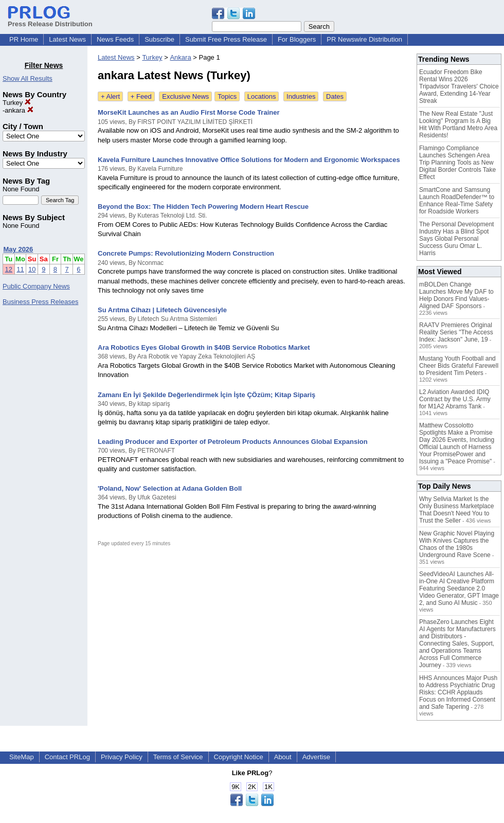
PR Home (24, 39)
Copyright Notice (239, 757)
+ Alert (110, 96)
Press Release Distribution (50, 20)
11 (20, 269)
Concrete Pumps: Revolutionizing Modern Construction (186, 253)
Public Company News (36, 286)
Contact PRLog (67, 757)
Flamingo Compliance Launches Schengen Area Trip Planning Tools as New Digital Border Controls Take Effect (457, 163)
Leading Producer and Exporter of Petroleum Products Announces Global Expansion (233, 442)
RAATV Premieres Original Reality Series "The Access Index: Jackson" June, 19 (456, 332)
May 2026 (19, 249)
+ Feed (141, 96)
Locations (262, 96)
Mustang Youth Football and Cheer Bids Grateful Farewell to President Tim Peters (459, 366)
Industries (301, 96)
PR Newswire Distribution (364, 39)
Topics (227, 96)
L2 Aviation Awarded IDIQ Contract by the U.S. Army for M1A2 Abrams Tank (455, 399)
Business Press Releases (40, 302)
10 (32, 269)
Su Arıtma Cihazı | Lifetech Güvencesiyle (162, 310)
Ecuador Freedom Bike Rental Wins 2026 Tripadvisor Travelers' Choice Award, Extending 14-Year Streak (459, 86)
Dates (335, 96)
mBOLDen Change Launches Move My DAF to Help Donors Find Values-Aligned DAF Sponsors (456, 295)
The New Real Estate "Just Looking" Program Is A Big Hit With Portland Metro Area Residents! (458, 124)
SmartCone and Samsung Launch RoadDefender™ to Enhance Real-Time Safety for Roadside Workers (457, 201)
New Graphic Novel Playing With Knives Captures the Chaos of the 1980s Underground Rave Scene (457, 544)
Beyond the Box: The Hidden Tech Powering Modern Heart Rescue (203, 207)
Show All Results (28, 78)
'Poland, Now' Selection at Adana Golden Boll (170, 488)
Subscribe (159, 39)
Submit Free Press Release (226, 39)
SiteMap (22, 757)
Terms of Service (178, 757)
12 (9, 269)
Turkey (17, 103)
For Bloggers (297, 39)
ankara (19, 110)
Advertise (316, 757)
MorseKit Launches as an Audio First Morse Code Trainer (188, 112)
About (283, 757)
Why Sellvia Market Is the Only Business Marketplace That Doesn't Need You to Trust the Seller (456, 510)
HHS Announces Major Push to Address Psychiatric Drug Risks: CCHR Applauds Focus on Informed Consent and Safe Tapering (458, 692)
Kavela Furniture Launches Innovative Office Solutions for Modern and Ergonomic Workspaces (249, 160)
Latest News (67, 39)
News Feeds (115, 39)
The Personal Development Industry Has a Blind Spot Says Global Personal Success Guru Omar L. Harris (456, 239)
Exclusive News (185, 96)
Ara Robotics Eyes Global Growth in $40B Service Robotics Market (204, 347)
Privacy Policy (122, 757)
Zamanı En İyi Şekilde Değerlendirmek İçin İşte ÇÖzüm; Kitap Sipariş (206, 395)
